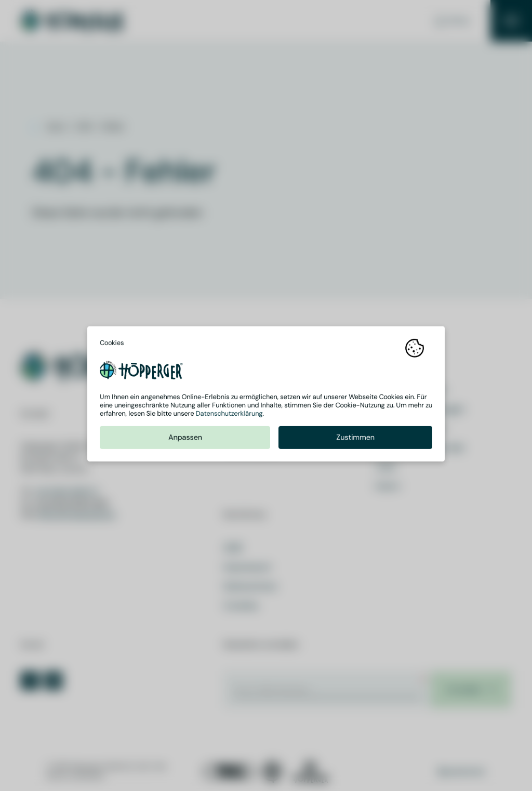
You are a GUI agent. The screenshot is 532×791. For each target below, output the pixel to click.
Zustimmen (355, 439)
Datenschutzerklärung (229, 415)
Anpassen (185, 439)
